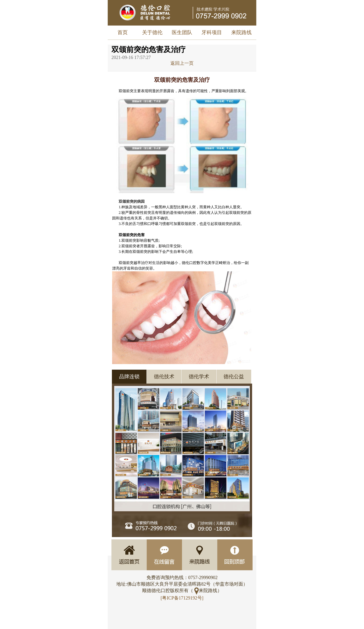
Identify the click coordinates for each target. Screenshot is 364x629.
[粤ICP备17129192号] (182, 598)
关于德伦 (152, 32)
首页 (123, 32)
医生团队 (182, 32)
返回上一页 (182, 63)
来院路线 (241, 32)
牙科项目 (212, 32)
